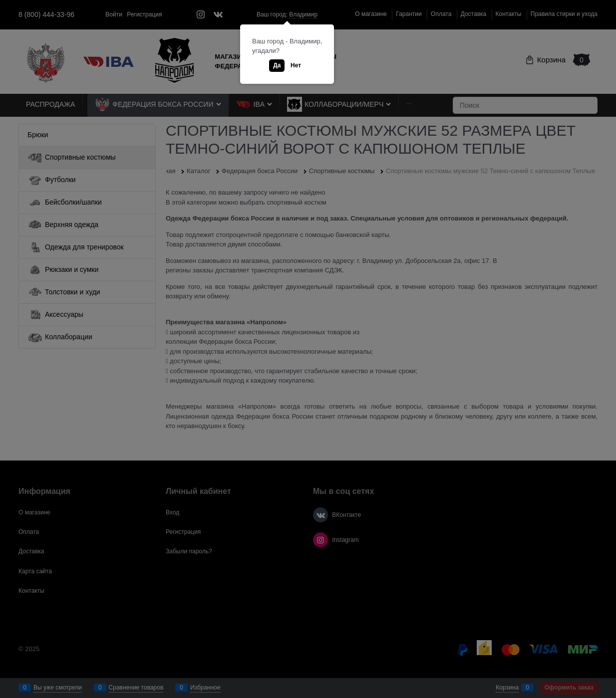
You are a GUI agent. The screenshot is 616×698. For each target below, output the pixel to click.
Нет (296, 65)
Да (277, 65)
